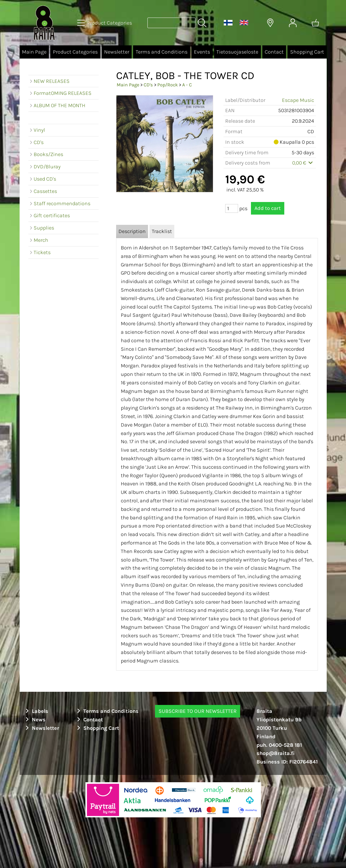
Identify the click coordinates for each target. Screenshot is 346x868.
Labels (36, 711)
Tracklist (162, 231)
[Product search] (171, 23)
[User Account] (293, 23)
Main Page (34, 52)
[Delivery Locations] (270, 23)
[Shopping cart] (315, 23)
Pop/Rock (168, 85)
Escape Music (298, 100)
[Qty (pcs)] (232, 208)
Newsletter (117, 52)
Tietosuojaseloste (237, 52)
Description (132, 231)
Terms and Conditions (162, 52)
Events (202, 52)
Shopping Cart (307, 52)
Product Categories (75, 52)
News (35, 720)
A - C (187, 85)
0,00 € (303, 163)
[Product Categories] (105, 23)
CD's (148, 85)
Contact (274, 52)
